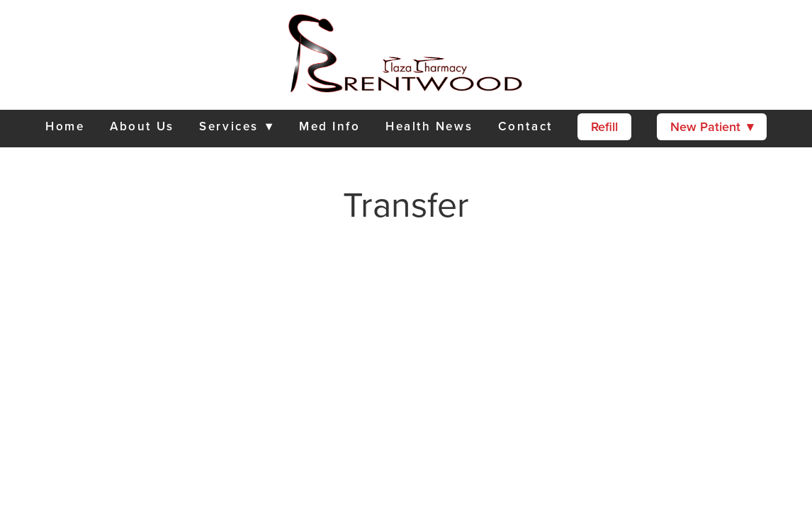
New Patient (712, 126)
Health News (429, 126)
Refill (604, 126)
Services (236, 126)
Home (65, 126)
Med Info (329, 126)
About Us (142, 126)
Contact (525, 126)
